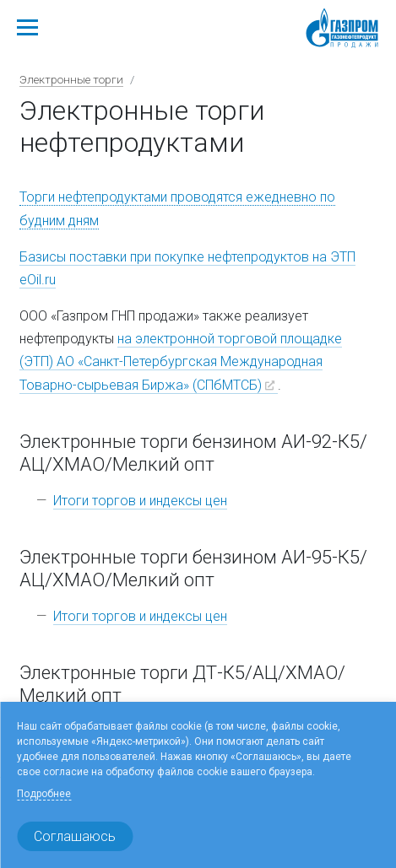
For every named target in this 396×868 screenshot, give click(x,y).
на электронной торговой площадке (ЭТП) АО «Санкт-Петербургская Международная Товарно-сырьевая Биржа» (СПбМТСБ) (181, 361)
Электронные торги (71, 79)
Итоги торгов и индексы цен (140, 501)
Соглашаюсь (75, 836)
